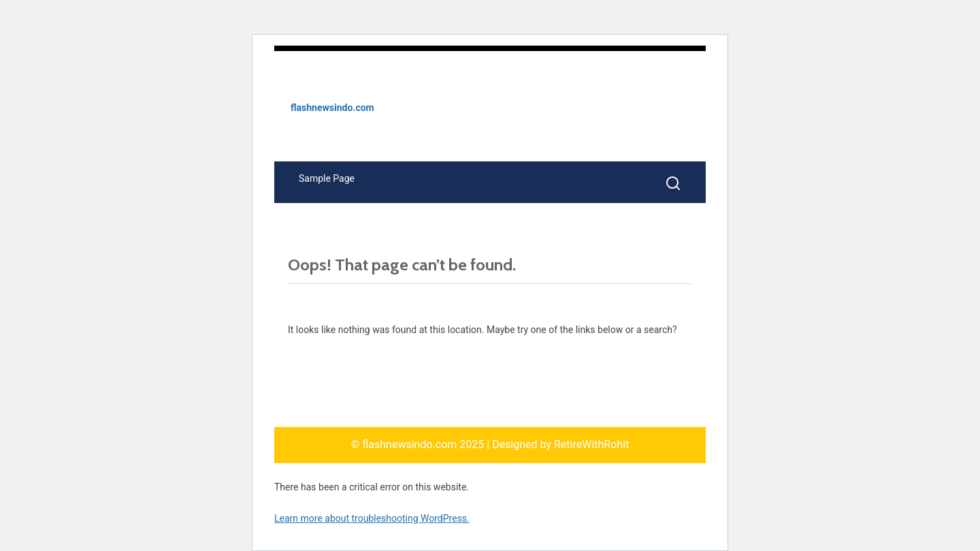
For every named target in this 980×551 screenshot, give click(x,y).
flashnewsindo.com (332, 108)
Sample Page (327, 178)
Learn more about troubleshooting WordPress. (372, 518)
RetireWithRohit (591, 444)
